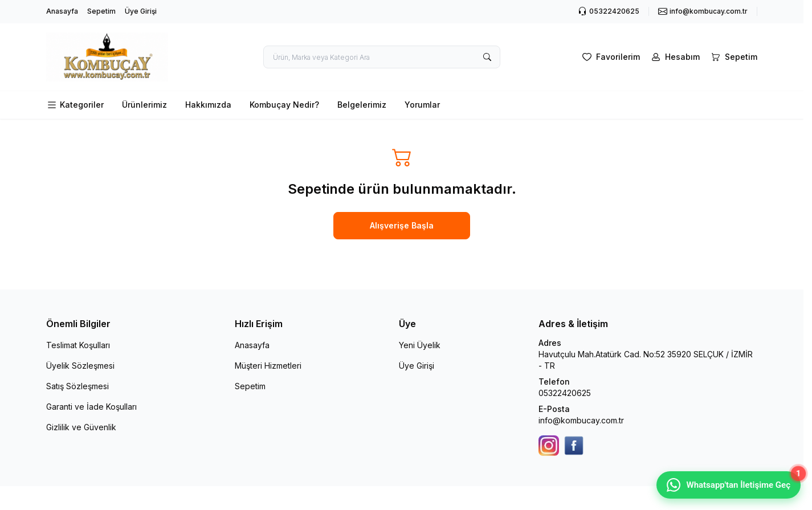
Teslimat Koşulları (78, 345)
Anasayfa (62, 11)
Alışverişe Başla (402, 225)
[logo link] (115, 57)
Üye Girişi (141, 11)
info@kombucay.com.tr (581, 420)
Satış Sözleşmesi (77, 386)
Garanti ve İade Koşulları (91, 407)
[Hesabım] (674, 57)
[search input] (382, 57)
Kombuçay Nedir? (284, 105)
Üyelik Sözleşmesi (80, 366)
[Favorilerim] (610, 57)
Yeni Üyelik (420, 345)
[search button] (487, 57)
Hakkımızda (208, 105)
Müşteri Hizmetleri (268, 366)
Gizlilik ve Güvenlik (81, 427)
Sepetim (101, 11)
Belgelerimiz (362, 105)
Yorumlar (422, 105)
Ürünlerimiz (144, 105)
